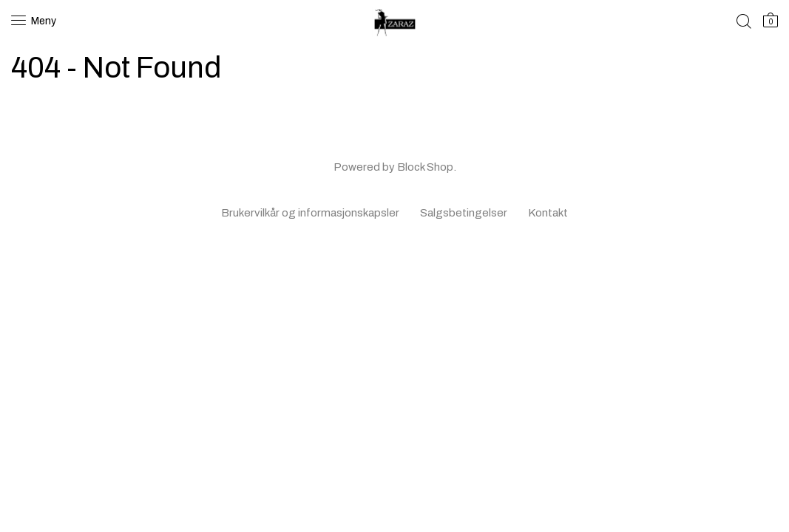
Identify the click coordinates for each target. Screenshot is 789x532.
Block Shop (425, 167)
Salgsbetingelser (464, 213)
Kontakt (548, 213)
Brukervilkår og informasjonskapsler (310, 213)
